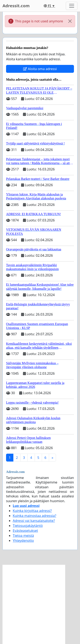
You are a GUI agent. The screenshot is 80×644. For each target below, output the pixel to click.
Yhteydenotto (23, 541)
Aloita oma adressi (40, 69)
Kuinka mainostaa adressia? (34, 516)
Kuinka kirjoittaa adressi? (32, 511)
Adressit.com (16, 6)
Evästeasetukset (25, 531)
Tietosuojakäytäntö (28, 526)
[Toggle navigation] (72, 6)
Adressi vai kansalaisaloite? (34, 521)
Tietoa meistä (23, 536)
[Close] (70, 21)
